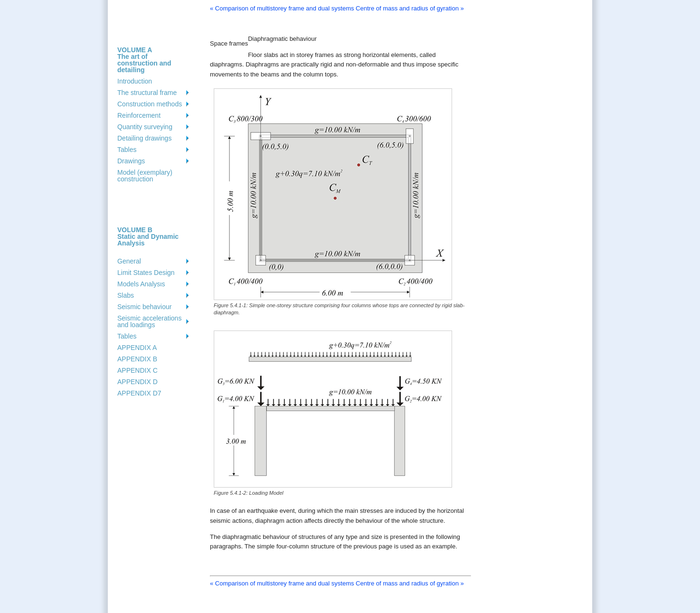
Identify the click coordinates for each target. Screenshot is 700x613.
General (129, 261)
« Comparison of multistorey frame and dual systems (282, 8)
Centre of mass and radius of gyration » (410, 8)
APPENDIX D (137, 382)
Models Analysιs (141, 284)
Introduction (135, 81)
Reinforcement (139, 115)
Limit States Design (146, 273)
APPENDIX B (137, 359)
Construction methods (150, 104)
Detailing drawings (144, 138)
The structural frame (147, 93)
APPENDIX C (137, 370)
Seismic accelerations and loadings (149, 321)
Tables (127, 150)
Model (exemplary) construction (145, 176)
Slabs (126, 295)
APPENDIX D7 (139, 393)
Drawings (131, 161)
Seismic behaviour (144, 307)
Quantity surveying (145, 127)
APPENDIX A (137, 348)
